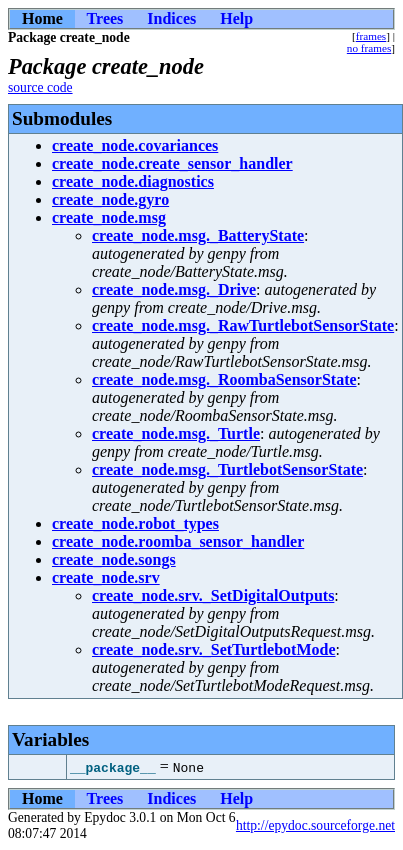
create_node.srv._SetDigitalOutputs (213, 595)
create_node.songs (114, 559)
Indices (171, 18)
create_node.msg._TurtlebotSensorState (227, 469)
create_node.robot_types (135, 523)
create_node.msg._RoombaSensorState (224, 379)
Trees (105, 18)
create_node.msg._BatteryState (198, 235)
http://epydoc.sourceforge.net (315, 825)
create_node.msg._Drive (174, 289)
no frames (369, 48)
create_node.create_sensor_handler (172, 163)
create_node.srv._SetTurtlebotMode (214, 649)
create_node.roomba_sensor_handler (178, 541)
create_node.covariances (135, 145)
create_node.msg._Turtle (176, 433)
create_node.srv (106, 577)
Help (236, 18)
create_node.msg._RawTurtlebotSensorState (243, 325)
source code (40, 87)
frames (371, 36)
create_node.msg (109, 217)
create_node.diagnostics (133, 181)
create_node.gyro (110, 199)
